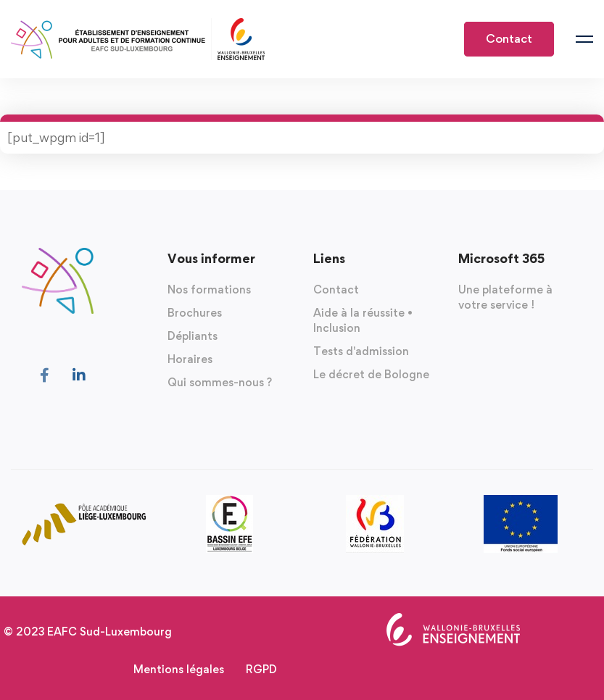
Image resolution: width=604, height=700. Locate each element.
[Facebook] (45, 375)
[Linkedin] (79, 375)
